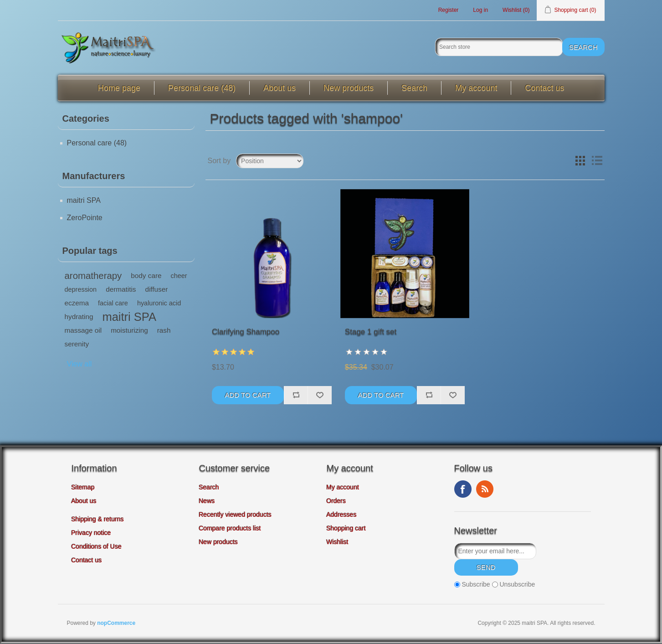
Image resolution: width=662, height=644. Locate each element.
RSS (485, 489)
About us (280, 88)
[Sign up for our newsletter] (495, 551)
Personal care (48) (202, 88)
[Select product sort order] (270, 161)
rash (164, 330)
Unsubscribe (517, 585)
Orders (336, 501)
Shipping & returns (98, 519)
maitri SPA (84, 200)
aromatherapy (93, 276)
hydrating (79, 317)
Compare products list (230, 528)
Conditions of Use (97, 546)
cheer (179, 276)
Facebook (463, 489)
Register (449, 10)
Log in (480, 10)
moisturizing (129, 330)
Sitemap (83, 487)
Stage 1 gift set (371, 332)
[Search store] (499, 47)
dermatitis (121, 289)
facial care (113, 303)
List (597, 161)
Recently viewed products (236, 515)
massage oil (83, 330)
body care (146, 276)
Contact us (544, 88)
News (207, 501)
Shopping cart (346, 528)
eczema (77, 303)
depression (81, 289)
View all (80, 364)
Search (414, 88)
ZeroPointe (85, 218)
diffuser (156, 289)
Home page (119, 88)
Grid (580, 161)
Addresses (342, 515)
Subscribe (476, 585)
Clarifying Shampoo (246, 332)
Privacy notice (91, 533)
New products (349, 88)
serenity (77, 344)
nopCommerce (116, 623)
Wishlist (338, 542)
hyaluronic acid (159, 303)
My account (476, 88)
